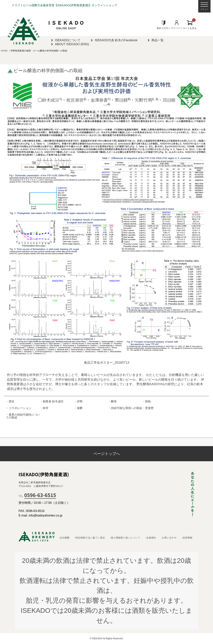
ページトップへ (107, 454)
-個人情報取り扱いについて (125, 538)
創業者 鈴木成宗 (53, 401)
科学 (46, 408)
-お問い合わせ (169, 538)
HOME (4, 51)
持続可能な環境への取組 (127, 408)
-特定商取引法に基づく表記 (90, 538)
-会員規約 (151, 538)
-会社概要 (64, 538)
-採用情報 (187, 538)
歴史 (12, 401)
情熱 (148, 401)
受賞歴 (149, 408)
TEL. (37, 496)
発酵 (80, 408)
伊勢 (80, 401)
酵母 (114, 401)
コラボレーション (20, 408)
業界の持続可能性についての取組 (23, 416)
